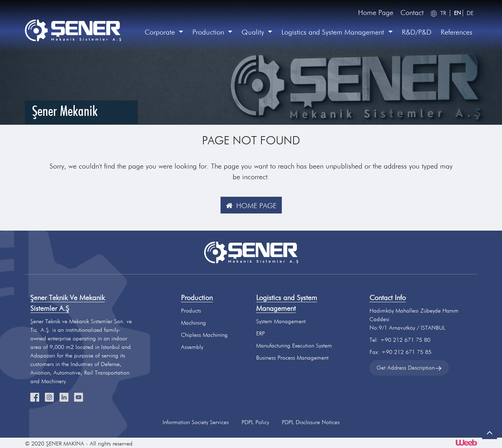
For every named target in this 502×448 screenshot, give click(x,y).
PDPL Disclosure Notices (311, 422)
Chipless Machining (204, 335)
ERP (260, 333)
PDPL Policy (255, 422)
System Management (281, 321)
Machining (193, 323)
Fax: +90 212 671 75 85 (400, 352)
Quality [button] (254, 32)
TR (443, 13)
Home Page (376, 12)
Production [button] (209, 32)
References (457, 32)
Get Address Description (409, 368)
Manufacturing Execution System (294, 346)
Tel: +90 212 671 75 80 (400, 340)
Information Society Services (196, 422)
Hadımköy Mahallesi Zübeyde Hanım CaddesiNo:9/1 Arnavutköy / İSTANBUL (414, 319)
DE (470, 13)
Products (191, 311)
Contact (412, 12)
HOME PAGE (249, 206)
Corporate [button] (161, 32)
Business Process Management (292, 358)
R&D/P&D (417, 32)
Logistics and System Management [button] (334, 32)
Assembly (192, 347)
